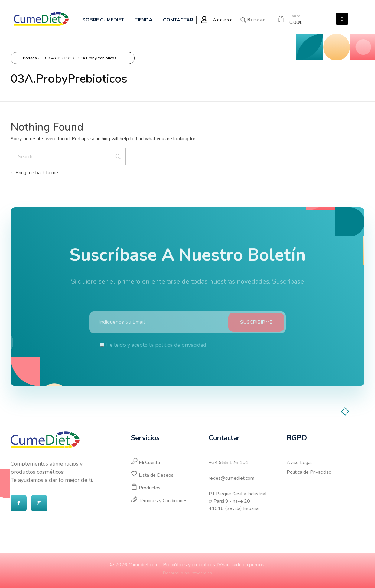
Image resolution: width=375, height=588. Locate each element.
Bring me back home (34, 173)
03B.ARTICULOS (58, 58)
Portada (30, 58)
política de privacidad (181, 350)
